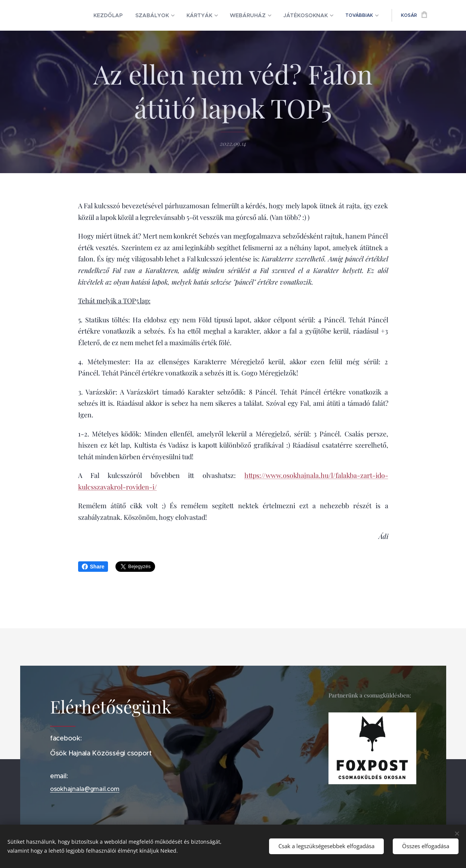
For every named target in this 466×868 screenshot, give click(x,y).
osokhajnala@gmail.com (85, 789)
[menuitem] (88, 15)
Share (93, 567)
